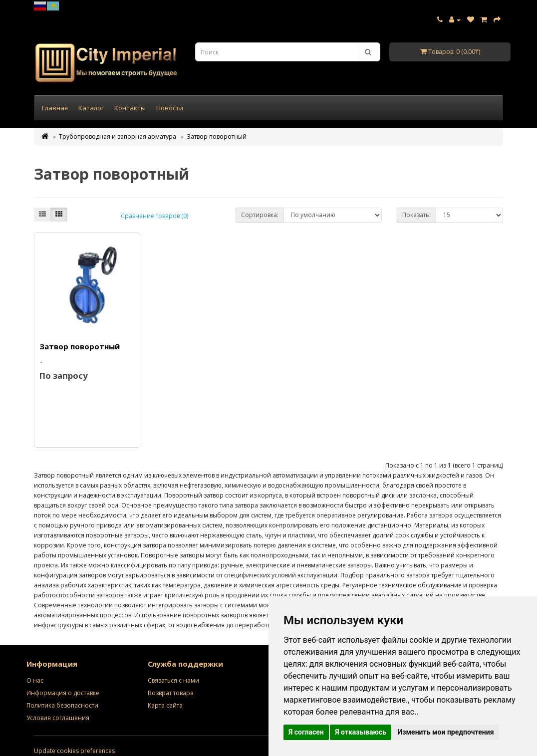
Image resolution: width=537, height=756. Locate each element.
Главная (55, 108)
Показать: (416, 215)
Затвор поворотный (217, 136)
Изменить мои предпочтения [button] (445, 732)
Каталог (91, 108)
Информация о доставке (63, 693)
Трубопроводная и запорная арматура (118, 136)
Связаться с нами (173, 680)
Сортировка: (260, 215)
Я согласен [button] (306, 732)
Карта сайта (165, 705)
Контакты (130, 108)
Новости (170, 108)
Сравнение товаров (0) (154, 216)
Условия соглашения (58, 718)
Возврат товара (171, 693)
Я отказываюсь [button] (361, 732)
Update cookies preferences (74, 751)
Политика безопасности (62, 705)
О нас (35, 680)
